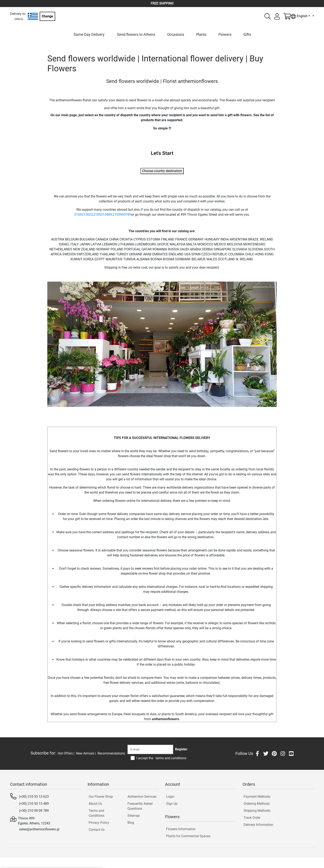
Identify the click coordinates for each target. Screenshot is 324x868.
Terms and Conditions (96, 813)
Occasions (176, 34)
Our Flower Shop (101, 797)
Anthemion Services (142, 797)
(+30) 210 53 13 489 (34, 804)
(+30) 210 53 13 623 (34, 797)
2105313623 (83, 215)
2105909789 (122, 215)
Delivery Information (258, 825)
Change (47, 16)
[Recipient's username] (150, 749)
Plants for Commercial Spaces (188, 836)
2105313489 (103, 215)
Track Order (252, 818)
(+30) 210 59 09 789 (34, 811)
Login (170, 797)
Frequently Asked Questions (140, 806)
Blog (131, 823)
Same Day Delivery (89, 34)
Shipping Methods (257, 811)
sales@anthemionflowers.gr (39, 829)
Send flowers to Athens (136, 34)
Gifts (247, 34)
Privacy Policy (99, 823)
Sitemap (134, 816)
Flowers (225, 34)
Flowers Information (181, 829)
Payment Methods (257, 797)
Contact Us (97, 830)
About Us (95, 804)
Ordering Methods (257, 804)
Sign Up (172, 804)
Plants (201, 34)
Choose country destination (162, 171)
